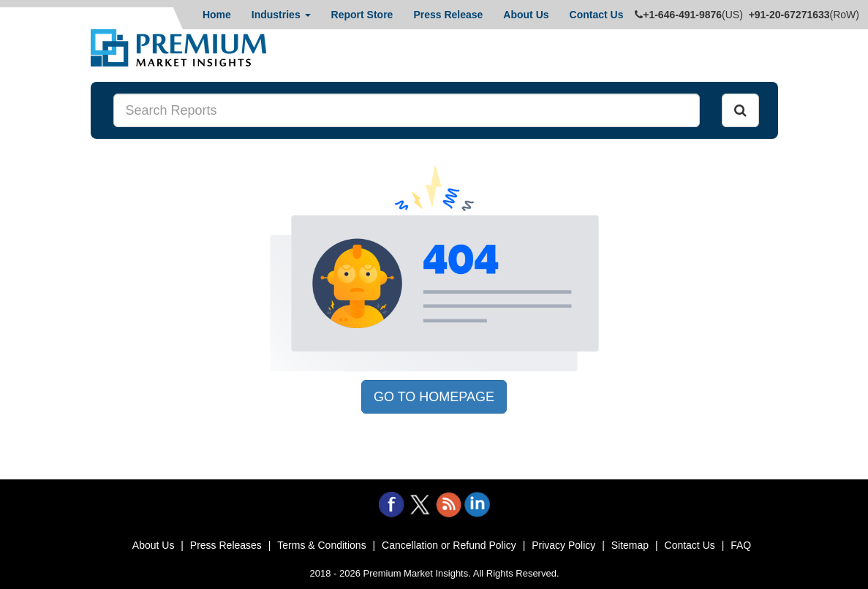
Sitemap (630, 545)
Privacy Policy (563, 545)
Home (217, 15)
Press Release (448, 15)
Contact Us (597, 15)
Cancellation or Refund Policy (449, 545)
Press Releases (226, 545)
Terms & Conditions (321, 545)
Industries (281, 15)
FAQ (741, 545)
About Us (526, 15)
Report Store (362, 15)
